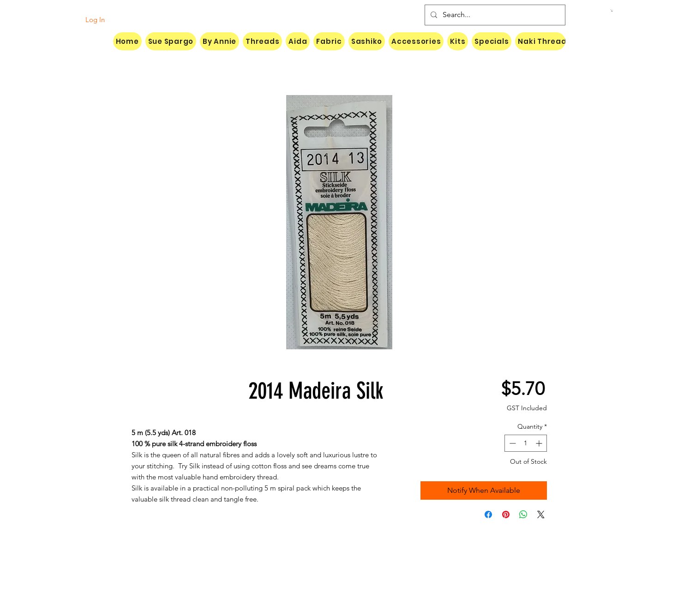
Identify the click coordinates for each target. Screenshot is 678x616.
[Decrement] (512, 443)
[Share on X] (541, 514)
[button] (612, 10)
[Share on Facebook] (488, 514)
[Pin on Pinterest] (506, 514)
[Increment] (540, 443)
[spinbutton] (526, 443)
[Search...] (494, 15)
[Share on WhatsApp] (523, 514)
